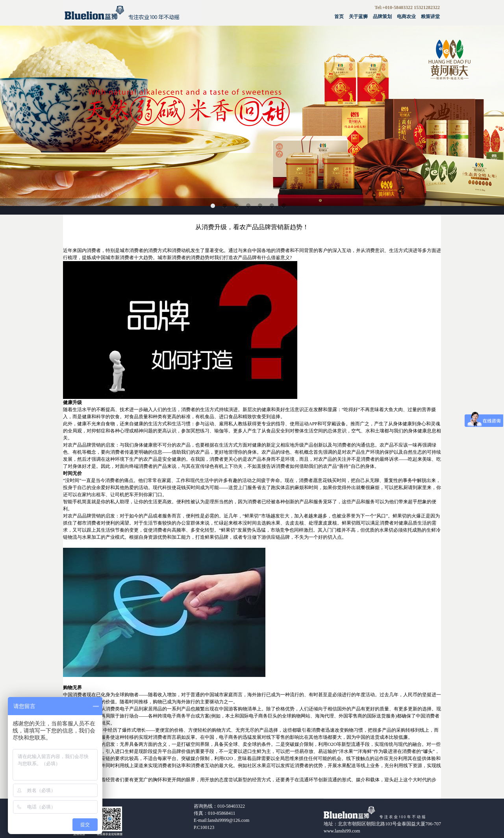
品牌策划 (382, 17)
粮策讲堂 (430, 17)
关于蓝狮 (358, 17)
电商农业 (406, 17)
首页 (339, 17)
